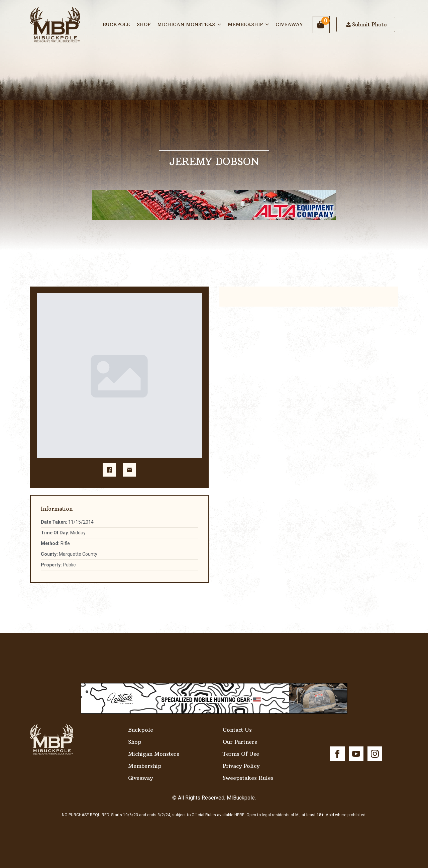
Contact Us (237, 730)
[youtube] (356, 754)
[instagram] (375, 754)
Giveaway (289, 24)
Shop (144, 24)
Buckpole (116, 24)
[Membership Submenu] (267, 24)
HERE (239, 815)
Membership (245, 24)
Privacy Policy (241, 766)
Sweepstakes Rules (248, 778)
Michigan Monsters (186, 24)
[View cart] (321, 25)
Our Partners (240, 742)
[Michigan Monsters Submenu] (220, 24)
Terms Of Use (241, 754)
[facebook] (337, 754)
